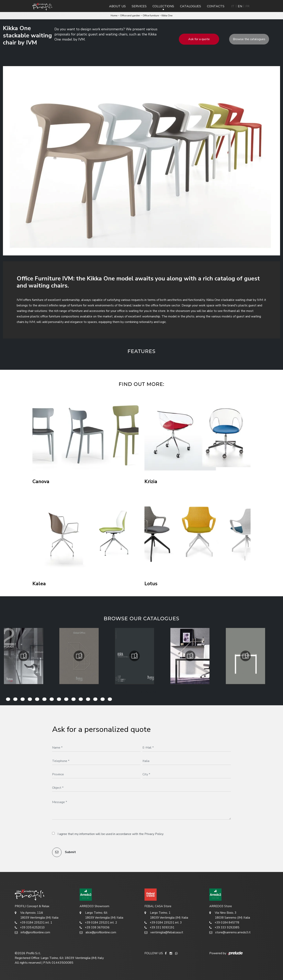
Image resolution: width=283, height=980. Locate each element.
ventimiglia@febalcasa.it (164, 932)
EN (240, 6)
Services (139, 6)
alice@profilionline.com (98, 932)
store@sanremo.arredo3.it (230, 932)
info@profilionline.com (32, 932)
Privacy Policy (154, 834)
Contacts (216, 6)
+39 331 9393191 (159, 928)
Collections (163, 6)
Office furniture (151, 16)
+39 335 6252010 (30, 928)
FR (247, 6)
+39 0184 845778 (224, 923)
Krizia (151, 482)
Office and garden (130, 16)
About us (117, 6)
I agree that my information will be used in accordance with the (111, 834)
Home (114, 16)
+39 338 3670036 (95, 928)
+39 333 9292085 (224, 928)
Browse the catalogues (249, 39)
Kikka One (167, 16)
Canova (41, 482)
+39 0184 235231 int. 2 (98, 923)
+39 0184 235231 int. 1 (33, 923)
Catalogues (191, 6)
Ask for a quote (199, 39)
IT (233, 6)
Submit (64, 852)
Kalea (39, 584)
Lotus (151, 584)
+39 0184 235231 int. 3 (163, 923)
